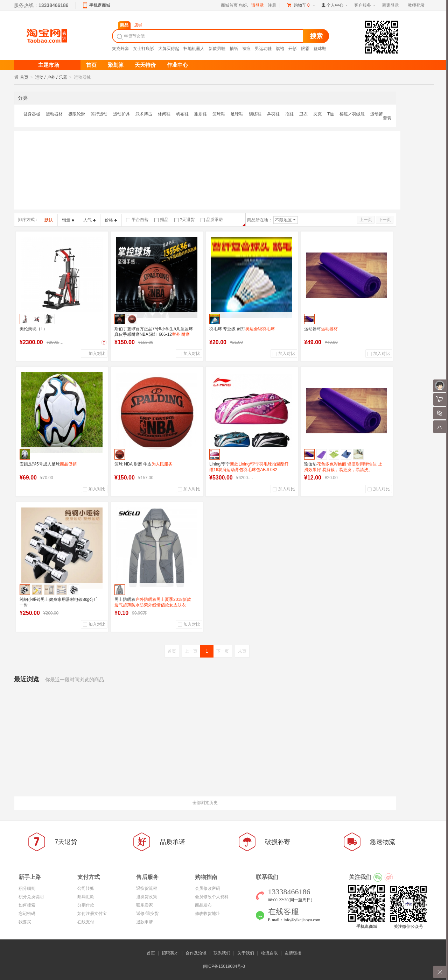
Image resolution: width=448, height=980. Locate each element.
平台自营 (137, 220)
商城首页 (229, 5)
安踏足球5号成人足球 (48, 464)
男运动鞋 (263, 49)
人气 (89, 220)
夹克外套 (120, 49)
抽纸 (234, 49)
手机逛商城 (100, 5)
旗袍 (280, 49)
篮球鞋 (320, 49)
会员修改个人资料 (212, 897)
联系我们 (222, 953)
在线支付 (86, 922)
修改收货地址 (208, 914)
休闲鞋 (164, 114)
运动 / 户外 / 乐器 (51, 77)
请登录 (258, 5)
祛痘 (246, 49)
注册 (272, 5)
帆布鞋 (182, 114)
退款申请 (145, 922)
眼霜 (305, 49)
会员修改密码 (208, 888)
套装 (387, 118)
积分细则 (27, 888)
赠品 (161, 220)
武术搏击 (144, 114)
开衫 (293, 49)
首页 (24, 77)
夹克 (317, 114)
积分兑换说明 (31, 897)
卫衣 (303, 114)
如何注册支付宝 (92, 914)
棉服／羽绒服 (352, 114)
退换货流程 (147, 888)
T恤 (331, 114)
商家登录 (391, 5)
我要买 (25, 922)
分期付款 (86, 905)
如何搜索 (27, 905)
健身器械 (32, 114)
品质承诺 (212, 220)
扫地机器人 (194, 49)
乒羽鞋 (273, 114)
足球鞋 (237, 114)
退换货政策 (147, 897)
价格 (111, 220)
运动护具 (121, 114)
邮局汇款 (86, 897)
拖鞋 (289, 114)
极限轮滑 (77, 114)
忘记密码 (27, 914)
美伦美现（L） (33, 329)
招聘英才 (170, 953)
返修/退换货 (147, 914)
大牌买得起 (169, 49)
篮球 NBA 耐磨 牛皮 (143, 464)
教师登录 (416, 5)
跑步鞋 (201, 114)
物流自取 (269, 953)
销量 (68, 220)
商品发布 (203, 905)
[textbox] (209, 36)
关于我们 (246, 953)
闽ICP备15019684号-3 (224, 966)
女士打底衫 (143, 49)
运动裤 (377, 114)
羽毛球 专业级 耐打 (242, 329)
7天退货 (184, 220)
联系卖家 (145, 905)
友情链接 (293, 953)
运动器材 (54, 114)
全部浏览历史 (205, 803)
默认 (49, 220)
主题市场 (49, 65)
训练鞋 (255, 114)
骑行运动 (99, 114)
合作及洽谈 (196, 953)
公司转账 (86, 888)
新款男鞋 (217, 49)
